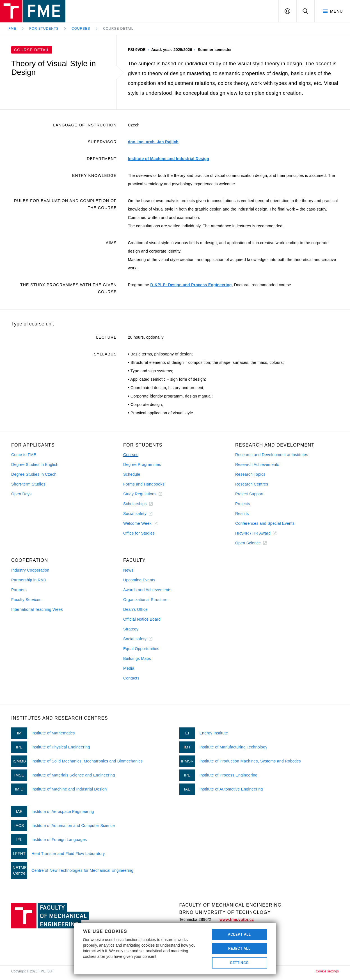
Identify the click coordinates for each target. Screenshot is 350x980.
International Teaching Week (37, 609)
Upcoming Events (139, 580)
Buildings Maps (137, 658)
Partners (19, 590)
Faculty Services (26, 600)
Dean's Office (135, 609)
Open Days (21, 494)
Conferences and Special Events (265, 523)
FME (12, 29)
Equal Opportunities (141, 649)
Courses (81, 29)
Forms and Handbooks (144, 484)
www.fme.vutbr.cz (237, 919)
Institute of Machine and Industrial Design (169, 159)
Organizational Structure (145, 600)
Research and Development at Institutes (272, 455)
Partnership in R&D (29, 580)
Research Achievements (257, 464)
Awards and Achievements (147, 590)
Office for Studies (139, 533)
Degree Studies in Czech (34, 474)
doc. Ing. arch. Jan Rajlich (153, 142)
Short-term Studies (28, 484)
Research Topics (250, 474)
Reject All (239, 948)
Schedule (132, 474)
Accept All (239, 934)
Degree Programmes (142, 464)
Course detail (118, 29)
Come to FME (24, 455)
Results (242, 514)
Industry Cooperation (30, 570)
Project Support (249, 494)
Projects (243, 504)
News (128, 570)
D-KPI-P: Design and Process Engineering (191, 285)
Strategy (131, 629)
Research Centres (252, 484)
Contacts (131, 678)
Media (129, 668)
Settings (240, 963)
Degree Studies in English (35, 464)
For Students (44, 29)
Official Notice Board (142, 619)
